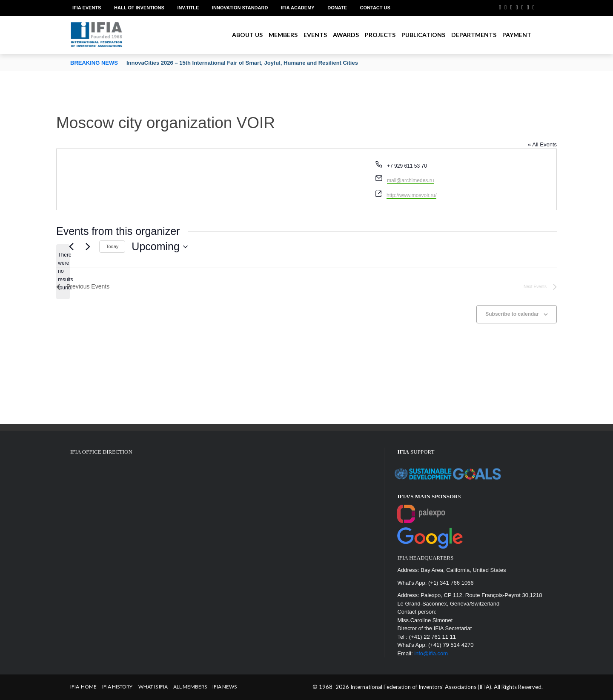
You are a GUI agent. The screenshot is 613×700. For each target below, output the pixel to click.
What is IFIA (153, 687)
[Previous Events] (71, 247)
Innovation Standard (240, 8)
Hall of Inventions (139, 8)
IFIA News (225, 687)
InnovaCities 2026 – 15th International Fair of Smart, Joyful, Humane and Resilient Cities (242, 63)
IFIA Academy (298, 8)
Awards (346, 35)
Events (315, 35)
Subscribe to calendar (512, 314)
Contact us (375, 8)
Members (283, 35)
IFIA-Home (83, 687)
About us (247, 35)
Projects (380, 35)
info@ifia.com (431, 653)
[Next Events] (88, 247)
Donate (337, 8)
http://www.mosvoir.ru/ (411, 195)
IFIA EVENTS (87, 8)
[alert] (63, 272)
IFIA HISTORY (117, 687)
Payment (517, 35)
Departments (474, 35)
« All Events (542, 144)
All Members (190, 687)
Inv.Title (188, 8)
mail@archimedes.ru (410, 180)
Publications (423, 35)
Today (112, 246)
